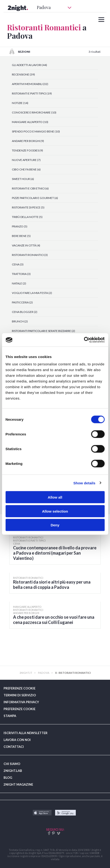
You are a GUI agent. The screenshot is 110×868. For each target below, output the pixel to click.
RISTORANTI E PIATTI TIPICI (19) (32, 93)
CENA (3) (18, 264)
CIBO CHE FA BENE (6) (26, 169)
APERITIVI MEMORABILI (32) (30, 84)
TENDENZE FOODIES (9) (27, 150)
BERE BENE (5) (21, 236)
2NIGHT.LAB (13, 771)
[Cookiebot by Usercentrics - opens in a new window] (84, 340)
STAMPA (10, 716)
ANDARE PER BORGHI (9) (28, 141)
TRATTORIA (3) (21, 274)
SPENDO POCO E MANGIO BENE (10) (36, 131)
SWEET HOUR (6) (23, 179)
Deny (55, 525)
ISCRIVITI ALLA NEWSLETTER (26, 733)
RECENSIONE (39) (23, 74)
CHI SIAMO (12, 764)
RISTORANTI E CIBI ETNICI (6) (30, 188)
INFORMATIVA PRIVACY (21, 702)
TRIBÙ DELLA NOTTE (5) (27, 217)
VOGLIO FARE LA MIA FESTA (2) (32, 293)
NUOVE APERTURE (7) (26, 160)
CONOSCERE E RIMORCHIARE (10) (34, 112)
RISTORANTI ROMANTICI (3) (30, 255)
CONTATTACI (14, 747)
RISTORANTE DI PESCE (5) (28, 207)
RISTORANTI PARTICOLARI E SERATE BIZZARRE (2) (43, 331)
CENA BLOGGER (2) (25, 312)
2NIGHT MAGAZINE (18, 784)
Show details (84, 483)
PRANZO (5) (20, 226)
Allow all (55, 497)
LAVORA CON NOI (17, 740)
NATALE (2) (19, 283)
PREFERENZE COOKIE (19, 688)
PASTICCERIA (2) (22, 302)
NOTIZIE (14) (20, 103)
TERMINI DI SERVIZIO (20, 695)
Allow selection (55, 511)
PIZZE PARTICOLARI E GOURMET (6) (35, 198)
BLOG (8, 778)
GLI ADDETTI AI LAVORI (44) (29, 65)
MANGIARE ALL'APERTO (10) (30, 122)
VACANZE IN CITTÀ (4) (26, 245)
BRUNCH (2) (20, 321)
